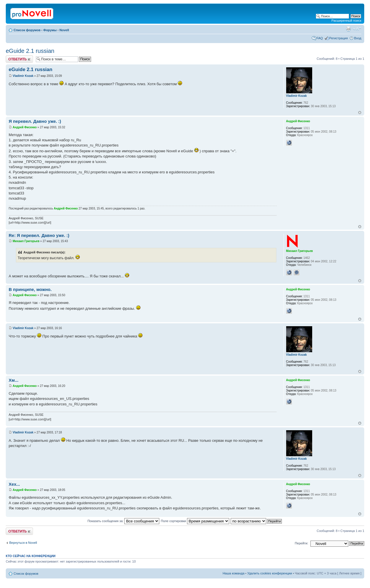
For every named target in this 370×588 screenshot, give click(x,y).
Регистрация (338, 38)
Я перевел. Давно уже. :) (35, 121)
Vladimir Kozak (23, 76)
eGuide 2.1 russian (30, 51)
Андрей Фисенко (25, 127)
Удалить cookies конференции (270, 573)
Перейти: (302, 543)
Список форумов (27, 30)
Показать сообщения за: (124, 521)
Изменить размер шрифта (357, 29)
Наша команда (233, 573)
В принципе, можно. (30, 289)
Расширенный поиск (346, 21)
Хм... (14, 380)
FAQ (320, 38)
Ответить (19, 59)
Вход (358, 38)
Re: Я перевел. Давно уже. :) (39, 235)
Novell (64, 30)
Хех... (14, 484)
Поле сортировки (195, 521)
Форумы (50, 30)
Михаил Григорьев (26, 241)
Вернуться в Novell (23, 543)
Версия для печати (348, 29)
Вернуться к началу (360, 113)
